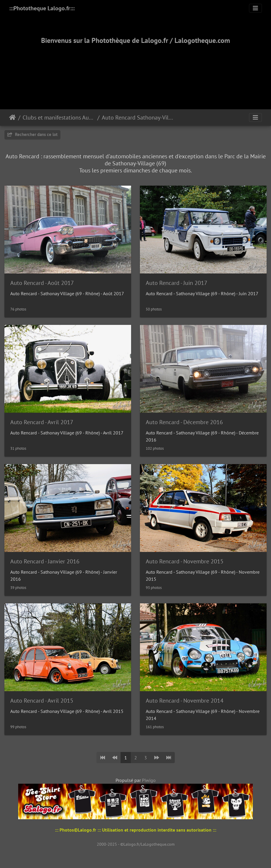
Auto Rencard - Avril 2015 (42, 701)
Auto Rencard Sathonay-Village (138, 117)
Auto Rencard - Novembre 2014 (185, 701)
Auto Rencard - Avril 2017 (42, 422)
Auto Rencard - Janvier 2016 (45, 561)
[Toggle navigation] (255, 8)
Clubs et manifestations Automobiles (59, 117)
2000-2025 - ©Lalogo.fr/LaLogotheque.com (136, 844)
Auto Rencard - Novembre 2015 (185, 561)
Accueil (12, 117)
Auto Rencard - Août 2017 (42, 283)
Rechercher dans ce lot (32, 134)
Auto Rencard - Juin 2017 (177, 283)
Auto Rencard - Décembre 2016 (184, 422)
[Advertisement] (135, 70)
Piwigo (149, 780)
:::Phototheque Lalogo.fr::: (42, 8)
